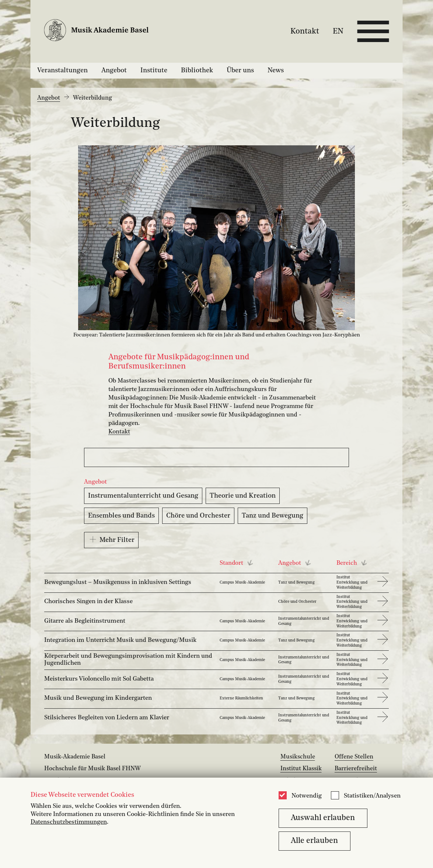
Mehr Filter (111, 539)
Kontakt (305, 31)
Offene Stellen (354, 757)
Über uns (240, 70)
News (276, 70)
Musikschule (298, 757)
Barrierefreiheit (356, 769)
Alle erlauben (314, 841)
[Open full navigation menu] (373, 31)
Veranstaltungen (62, 70)
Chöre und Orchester (198, 516)
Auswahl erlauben (323, 818)
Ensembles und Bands (121, 516)
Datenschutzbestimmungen (69, 822)
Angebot (114, 70)
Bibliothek (197, 70)
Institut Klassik (301, 769)
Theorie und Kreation (243, 496)
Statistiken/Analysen (372, 796)
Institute (154, 70)
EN (338, 31)
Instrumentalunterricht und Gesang (143, 496)
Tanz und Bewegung (273, 516)
